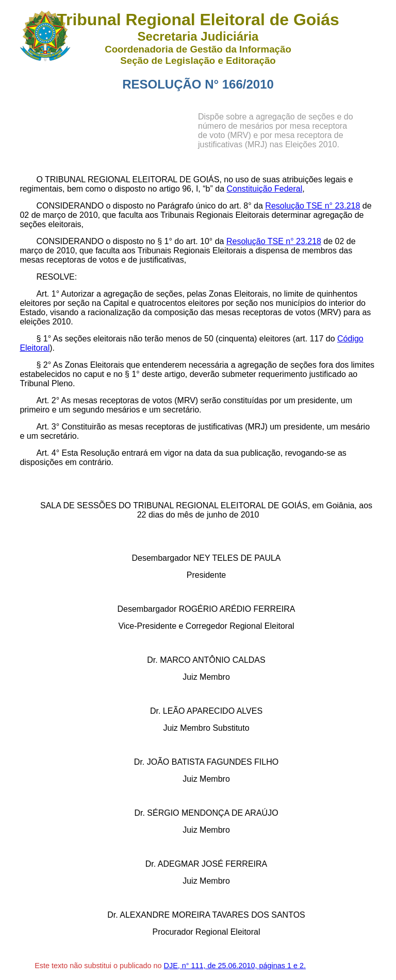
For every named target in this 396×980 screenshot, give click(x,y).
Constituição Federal (264, 189)
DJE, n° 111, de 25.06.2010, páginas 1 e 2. (235, 966)
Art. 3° (48, 427)
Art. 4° (48, 453)
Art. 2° (48, 400)
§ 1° (44, 339)
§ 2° (44, 365)
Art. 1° (48, 294)
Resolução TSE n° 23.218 (312, 206)
